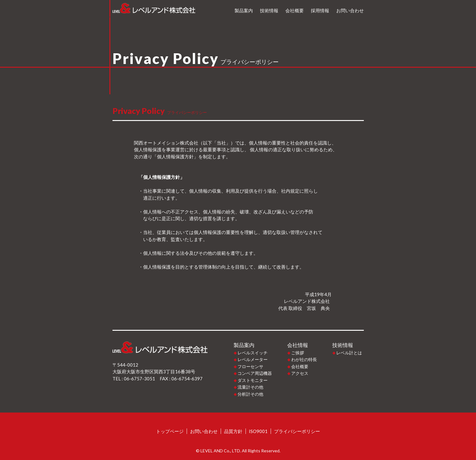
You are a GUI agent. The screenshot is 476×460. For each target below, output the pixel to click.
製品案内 (244, 10)
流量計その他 (250, 387)
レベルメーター (253, 359)
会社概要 (295, 10)
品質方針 (233, 431)
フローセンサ (250, 366)
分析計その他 (250, 394)
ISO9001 (258, 431)
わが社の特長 (304, 359)
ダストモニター (253, 380)
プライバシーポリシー (297, 431)
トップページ (170, 431)
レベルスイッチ (253, 353)
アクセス (300, 373)
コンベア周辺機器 (255, 373)
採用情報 (320, 10)
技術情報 (269, 10)
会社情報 (298, 345)
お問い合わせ (350, 10)
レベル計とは (349, 353)
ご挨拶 (298, 353)
